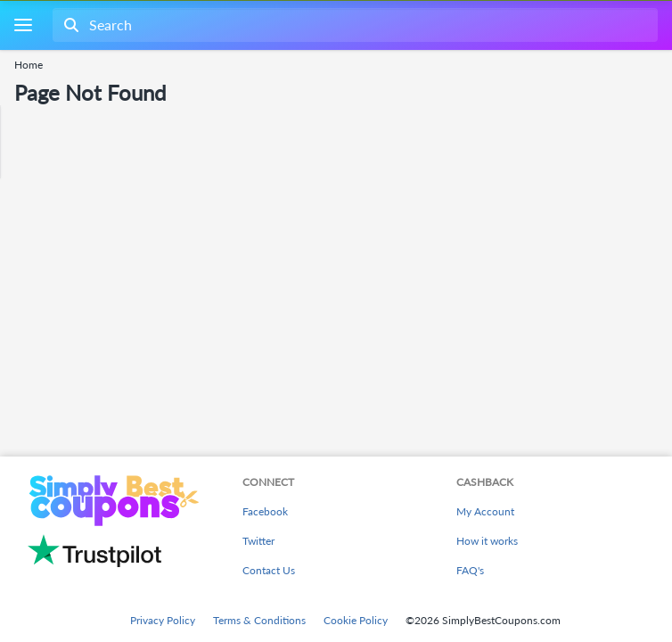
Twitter (258, 541)
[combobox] (353, 25)
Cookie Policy (356, 620)
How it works (487, 541)
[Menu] (23, 25)
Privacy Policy (163, 620)
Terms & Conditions (259, 620)
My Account (485, 511)
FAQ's (470, 570)
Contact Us (269, 570)
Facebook (265, 511)
